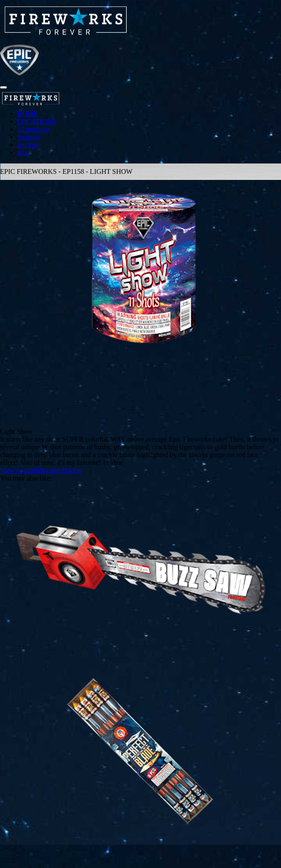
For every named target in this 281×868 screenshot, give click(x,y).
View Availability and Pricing (41, 470)
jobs (23, 152)
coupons (29, 137)
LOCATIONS (37, 121)
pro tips (28, 145)
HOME (27, 114)
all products (34, 129)
